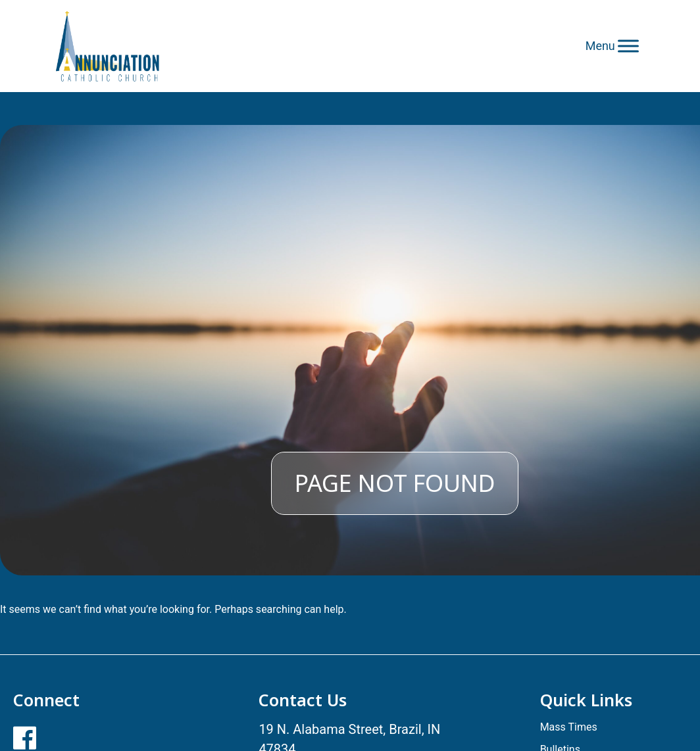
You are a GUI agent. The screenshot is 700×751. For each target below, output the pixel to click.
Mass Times (569, 727)
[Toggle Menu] (628, 46)
